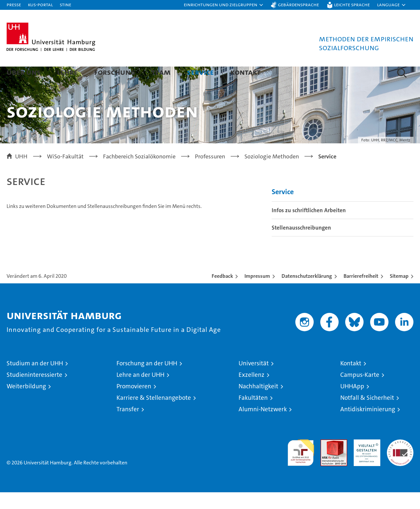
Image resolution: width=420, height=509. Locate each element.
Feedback (222, 293)
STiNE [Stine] (65, 4)
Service (200, 72)
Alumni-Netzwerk (263, 426)
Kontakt (245, 72)
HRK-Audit (365, 460)
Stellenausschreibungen (301, 244)
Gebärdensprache (298, 4)
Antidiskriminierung (368, 426)
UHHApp (352, 403)
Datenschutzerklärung (307, 293)
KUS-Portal (40, 4)
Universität (254, 380)
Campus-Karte (360, 391)
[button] (224, 5)
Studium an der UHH (35, 380)
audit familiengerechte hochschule (301, 467)
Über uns (24, 72)
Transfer (128, 426)
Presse (14, 4)
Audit (327, 460)
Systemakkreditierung (400, 460)
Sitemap (399, 293)
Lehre (67, 72)
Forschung (115, 72)
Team (161, 72)
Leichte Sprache (352, 4)
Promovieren (134, 403)
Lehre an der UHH (140, 391)
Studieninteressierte (34, 391)
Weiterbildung (26, 403)
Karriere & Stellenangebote (154, 414)
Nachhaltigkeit (258, 403)
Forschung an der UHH (147, 380)
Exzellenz (252, 391)
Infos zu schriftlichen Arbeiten (309, 227)
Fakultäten (253, 414)
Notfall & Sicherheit (367, 414)
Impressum (257, 293)
